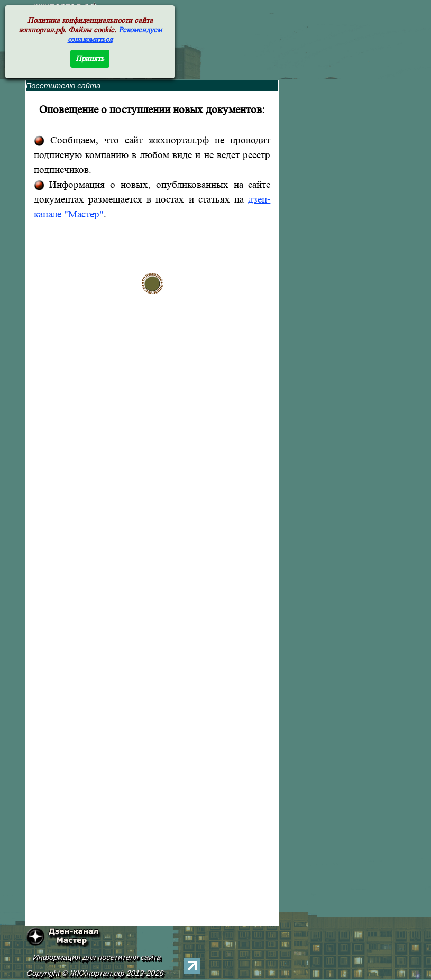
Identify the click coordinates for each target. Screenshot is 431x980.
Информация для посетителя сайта (97, 957)
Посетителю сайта (63, 86)
